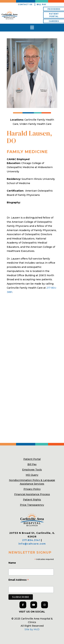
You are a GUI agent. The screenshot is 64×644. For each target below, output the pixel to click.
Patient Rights (32, 500)
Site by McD (32, 629)
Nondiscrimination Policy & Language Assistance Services (32, 482)
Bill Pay (41, 5)
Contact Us (25, 5)
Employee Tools (32, 470)
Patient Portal (32, 459)
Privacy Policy (32, 489)
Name (13, 563)
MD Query (32, 475)
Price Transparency (32, 505)
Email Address (19, 580)
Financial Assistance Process (32, 494)
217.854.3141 (31, 540)
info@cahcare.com (32, 544)
